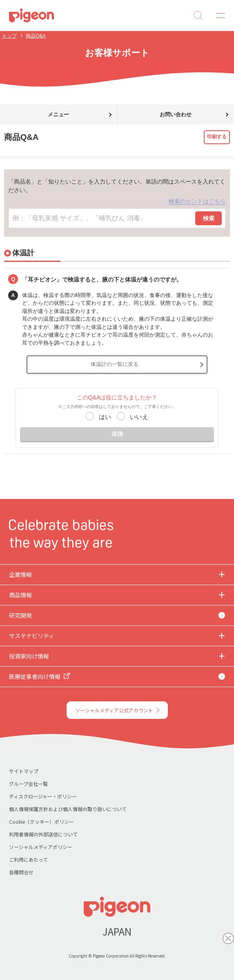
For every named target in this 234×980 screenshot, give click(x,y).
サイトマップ (24, 771)
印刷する (217, 137)
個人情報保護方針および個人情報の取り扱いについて (68, 809)
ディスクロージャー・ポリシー (43, 796)
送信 (117, 434)
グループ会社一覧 (28, 784)
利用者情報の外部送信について (43, 834)
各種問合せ (21, 872)
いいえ (139, 417)
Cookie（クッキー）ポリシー (41, 821)
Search (198, 16)
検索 (209, 218)
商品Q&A (36, 36)
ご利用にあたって (28, 859)
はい (105, 417)
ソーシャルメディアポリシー (41, 847)
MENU (218, 16)
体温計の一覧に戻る (115, 364)
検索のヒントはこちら (197, 201)
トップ (9, 36)
